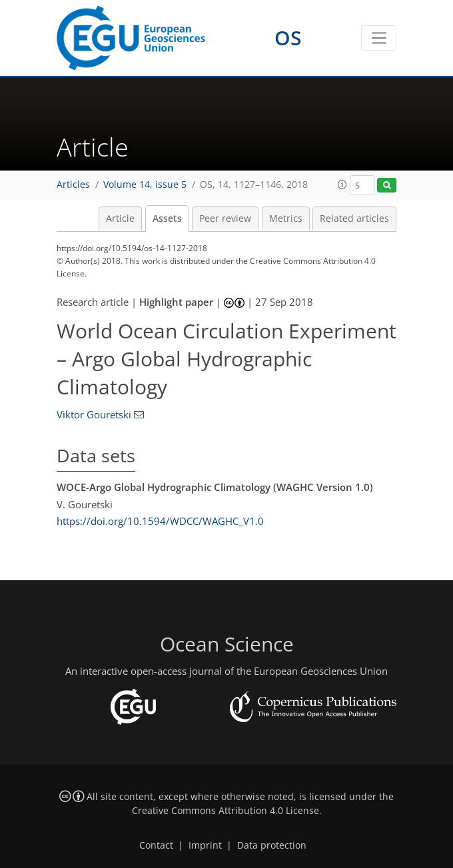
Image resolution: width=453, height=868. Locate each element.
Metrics (286, 218)
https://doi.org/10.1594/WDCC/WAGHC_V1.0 (160, 521)
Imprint (205, 845)
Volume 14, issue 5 (145, 185)
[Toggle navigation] (379, 38)
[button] (342, 185)
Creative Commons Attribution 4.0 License (226, 811)
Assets (167, 218)
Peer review (225, 218)
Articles (73, 185)
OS (288, 38)
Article (120, 218)
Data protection (272, 845)
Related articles (354, 218)
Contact (156, 845)
